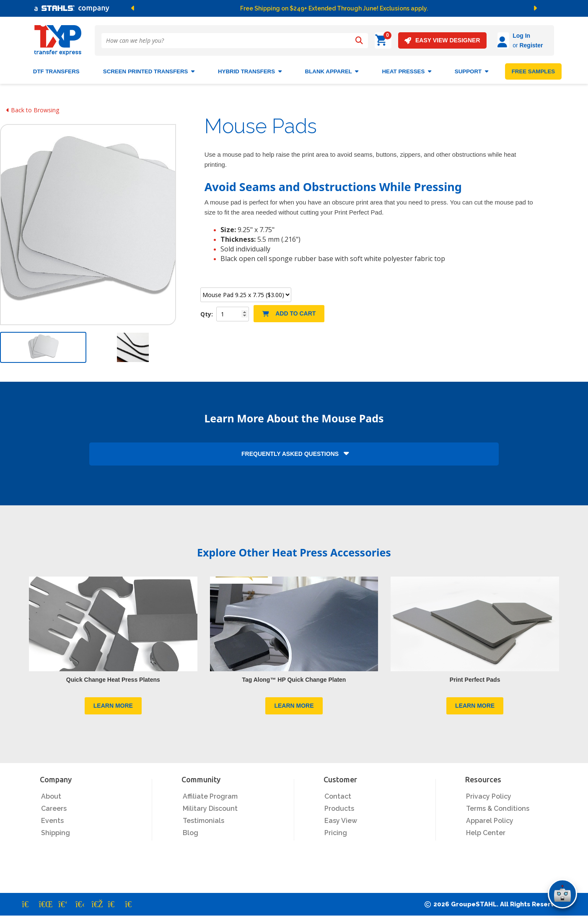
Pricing (336, 830)
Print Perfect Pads (475, 676)
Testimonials (203, 818)
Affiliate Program (210, 793)
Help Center (486, 830)
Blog (190, 830)
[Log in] (480, 40)
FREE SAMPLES (534, 68)
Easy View (341, 818)
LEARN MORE (113, 703)
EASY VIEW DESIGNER (419, 40)
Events (52, 818)
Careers (54, 806)
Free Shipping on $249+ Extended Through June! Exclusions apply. (334, 8)
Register (508, 45)
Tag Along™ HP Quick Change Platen (294, 676)
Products (339, 806)
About (51, 793)
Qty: (207, 311)
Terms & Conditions (498, 806)
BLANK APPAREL (332, 68)
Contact (338, 793)
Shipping (56, 830)
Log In (498, 36)
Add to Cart (289, 310)
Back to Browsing (33, 107)
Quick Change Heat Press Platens (113, 676)
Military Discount (210, 806)
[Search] (359, 41)
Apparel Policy (490, 818)
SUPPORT (471, 68)
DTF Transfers (56, 68)
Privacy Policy (489, 793)
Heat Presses (406, 68)
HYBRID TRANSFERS (250, 68)
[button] (216, 8)
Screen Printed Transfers (149, 68)
